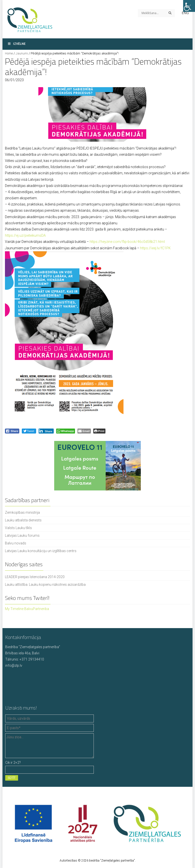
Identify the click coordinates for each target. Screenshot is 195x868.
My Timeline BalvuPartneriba (27, 609)
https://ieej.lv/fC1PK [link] (155, 248)
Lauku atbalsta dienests (23, 520)
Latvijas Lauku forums (22, 536)
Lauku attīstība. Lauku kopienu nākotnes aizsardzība (45, 585)
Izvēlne (16, 44)
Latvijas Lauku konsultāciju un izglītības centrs (41, 551)
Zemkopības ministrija (22, 512)
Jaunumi (22, 53)
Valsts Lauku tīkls (18, 528)
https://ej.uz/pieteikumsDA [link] (25, 235)
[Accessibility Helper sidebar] (189, 6)
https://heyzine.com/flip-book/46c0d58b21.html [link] (127, 242)
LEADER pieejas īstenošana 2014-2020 (35, 577)
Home (9, 53)
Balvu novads (16, 543)
